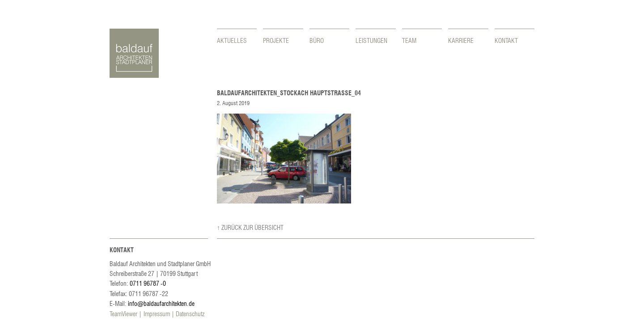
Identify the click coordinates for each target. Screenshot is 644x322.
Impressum (157, 314)
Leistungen (371, 40)
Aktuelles (232, 40)
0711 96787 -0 (148, 283)
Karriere (461, 40)
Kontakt (506, 40)
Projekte (276, 40)
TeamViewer (123, 314)
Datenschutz (190, 314)
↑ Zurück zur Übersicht (250, 227)
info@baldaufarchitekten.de (161, 303)
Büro (317, 40)
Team (409, 40)
